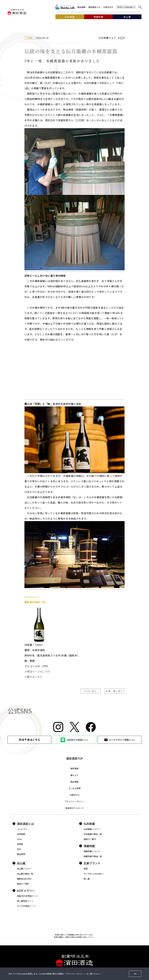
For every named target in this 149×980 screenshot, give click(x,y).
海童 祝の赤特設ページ (27, 896)
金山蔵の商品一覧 (25, 874)
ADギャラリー (24, 891)
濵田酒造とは (94, 7)
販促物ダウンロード (75, 808)
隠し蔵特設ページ (25, 901)
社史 (19, 849)
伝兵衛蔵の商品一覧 (93, 834)
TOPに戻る (90, 691)
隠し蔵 (87, 879)
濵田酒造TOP (74, 758)
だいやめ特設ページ (26, 906)
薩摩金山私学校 (24, 879)
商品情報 (81, 7)
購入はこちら (35, 677)
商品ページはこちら (39, 671)
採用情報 (21, 834)
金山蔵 (19, 863)
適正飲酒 (21, 854)
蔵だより (74, 775)
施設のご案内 (90, 839)
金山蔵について (24, 869)
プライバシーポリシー (74, 801)
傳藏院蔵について (92, 851)
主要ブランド (90, 863)
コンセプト (22, 829)
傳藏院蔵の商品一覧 (93, 856)
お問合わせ (108, 7)
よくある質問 (74, 788)
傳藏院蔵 (87, 846)
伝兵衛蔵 (87, 824)
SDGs (19, 839)
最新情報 (74, 768)
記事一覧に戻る (114, 691)
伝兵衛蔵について (92, 829)
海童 (86, 869)
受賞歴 (20, 844)
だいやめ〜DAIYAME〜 (94, 874)
